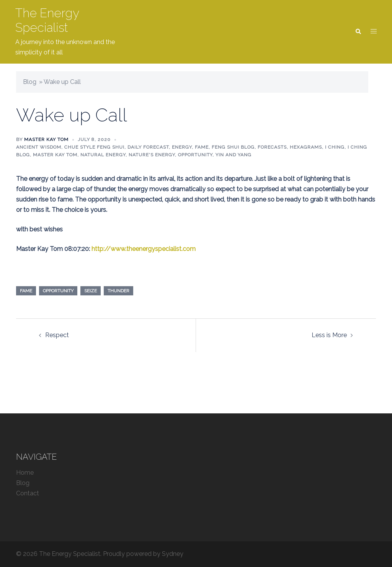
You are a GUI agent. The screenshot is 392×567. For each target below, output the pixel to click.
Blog (30, 82)
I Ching (335, 147)
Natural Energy (103, 155)
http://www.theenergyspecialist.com (144, 249)
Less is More (329, 335)
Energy (182, 147)
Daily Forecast (148, 147)
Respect (57, 335)
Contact (28, 493)
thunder (118, 291)
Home (25, 473)
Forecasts (272, 147)
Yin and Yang (234, 155)
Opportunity (195, 155)
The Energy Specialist (47, 20)
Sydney (173, 554)
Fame (202, 147)
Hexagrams (306, 147)
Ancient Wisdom (39, 147)
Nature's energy (152, 155)
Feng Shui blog (233, 147)
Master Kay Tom (46, 139)
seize (91, 291)
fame (26, 291)
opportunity (58, 291)
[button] (358, 32)
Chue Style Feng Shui (94, 147)
